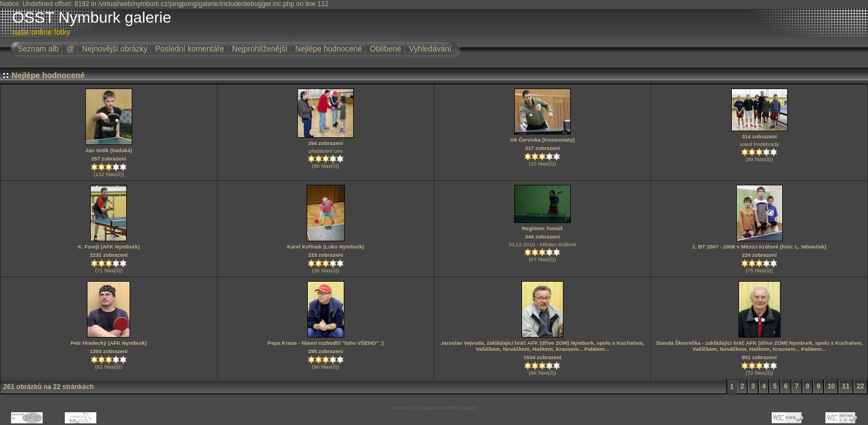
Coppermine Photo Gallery (448, 408)
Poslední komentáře (190, 49)
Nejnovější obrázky (115, 49)
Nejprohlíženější (260, 49)
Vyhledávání (430, 49)
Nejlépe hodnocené (329, 49)
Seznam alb (38, 49)
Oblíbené (386, 49)
